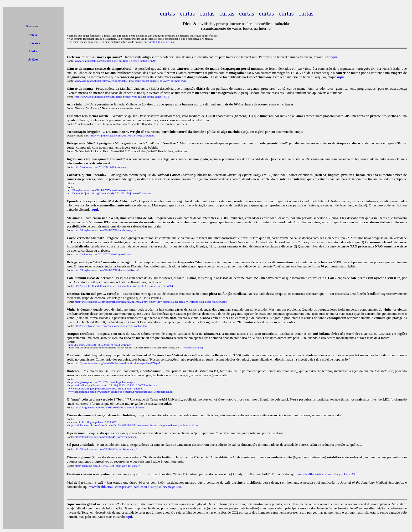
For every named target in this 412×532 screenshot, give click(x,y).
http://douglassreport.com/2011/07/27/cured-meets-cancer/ (100, 190)
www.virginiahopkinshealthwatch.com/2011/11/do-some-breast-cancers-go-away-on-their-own (130, 81)
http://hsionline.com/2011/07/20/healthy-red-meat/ (103, 254)
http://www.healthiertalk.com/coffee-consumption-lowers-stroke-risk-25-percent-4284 (124, 286)
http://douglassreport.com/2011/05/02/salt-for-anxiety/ (105, 449)
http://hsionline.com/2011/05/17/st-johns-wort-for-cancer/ (108, 466)
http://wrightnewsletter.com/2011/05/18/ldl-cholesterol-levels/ (110, 407)
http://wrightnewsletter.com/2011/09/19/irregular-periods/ (123, 135)
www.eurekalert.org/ (193, 348)
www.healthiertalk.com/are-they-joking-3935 (327, 474)
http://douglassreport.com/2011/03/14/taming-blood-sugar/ (102, 382)
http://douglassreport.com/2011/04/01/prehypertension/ (106, 437)
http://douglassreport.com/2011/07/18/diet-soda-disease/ (107, 270)
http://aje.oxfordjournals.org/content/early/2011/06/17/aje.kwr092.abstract (109, 193)
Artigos (33, 59)
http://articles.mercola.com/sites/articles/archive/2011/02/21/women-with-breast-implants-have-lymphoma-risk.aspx (135, 425)
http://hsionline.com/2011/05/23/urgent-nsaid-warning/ (100, 345)
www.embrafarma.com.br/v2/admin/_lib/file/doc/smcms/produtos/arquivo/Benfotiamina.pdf (121, 392)
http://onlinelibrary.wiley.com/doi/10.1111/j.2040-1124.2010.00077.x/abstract (113, 385)
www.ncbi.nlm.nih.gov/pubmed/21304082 (92, 422)
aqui (129, 517)
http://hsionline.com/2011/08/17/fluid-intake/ (100, 167)
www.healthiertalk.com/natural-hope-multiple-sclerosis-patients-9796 (116, 61)
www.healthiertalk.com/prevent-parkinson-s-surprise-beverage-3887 (136, 487)
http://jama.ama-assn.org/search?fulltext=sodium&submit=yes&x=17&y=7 (117, 363)
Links (33, 51)
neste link (155, 42)
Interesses (33, 43)
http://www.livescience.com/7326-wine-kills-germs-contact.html (111, 326)
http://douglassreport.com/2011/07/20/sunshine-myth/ (105, 230)
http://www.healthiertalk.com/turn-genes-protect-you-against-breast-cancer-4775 (122, 97)
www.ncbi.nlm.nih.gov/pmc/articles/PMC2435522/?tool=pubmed (106, 388)
